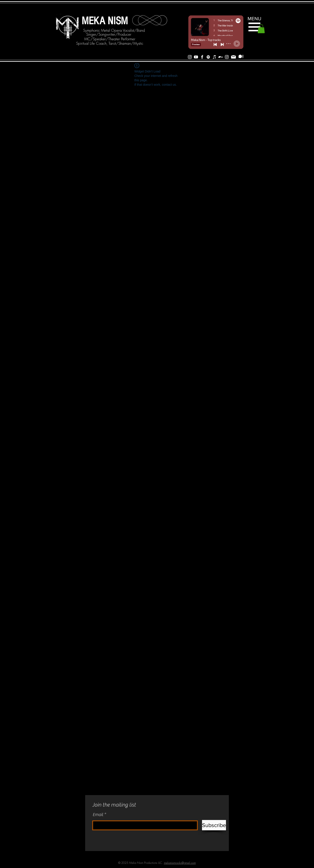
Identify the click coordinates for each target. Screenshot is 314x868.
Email (98, 815)
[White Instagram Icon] (190, 57)
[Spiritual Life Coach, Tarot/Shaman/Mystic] (110, 43)
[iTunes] (214, 57)
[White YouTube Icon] (196, 57)
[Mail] (233, 57)
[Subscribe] (241, 56)
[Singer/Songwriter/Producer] (109, 34)
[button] (254, 27)
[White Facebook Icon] (202, 57)
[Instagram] (227, 57)
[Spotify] (208, 57)
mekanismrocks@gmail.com (180, 863)
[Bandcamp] (221, 57)
